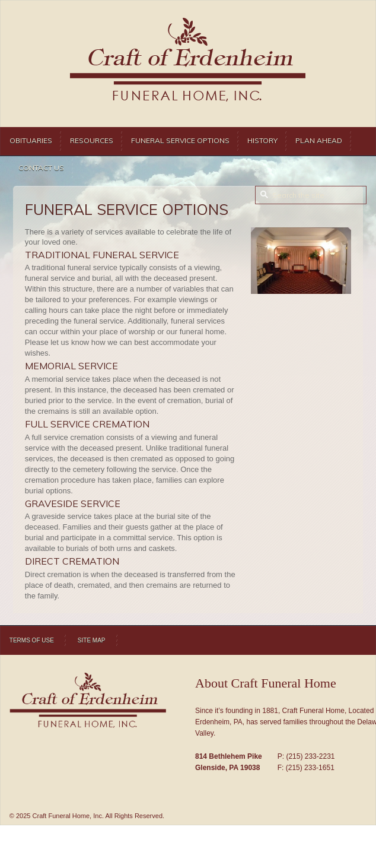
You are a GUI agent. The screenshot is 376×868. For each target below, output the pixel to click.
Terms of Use (32, 640)
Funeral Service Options (180, 140)
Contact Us (41, 168)
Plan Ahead (319, 140)
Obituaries (31, 140)
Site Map (92, 640)
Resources (92, 140)
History (262, 140)
